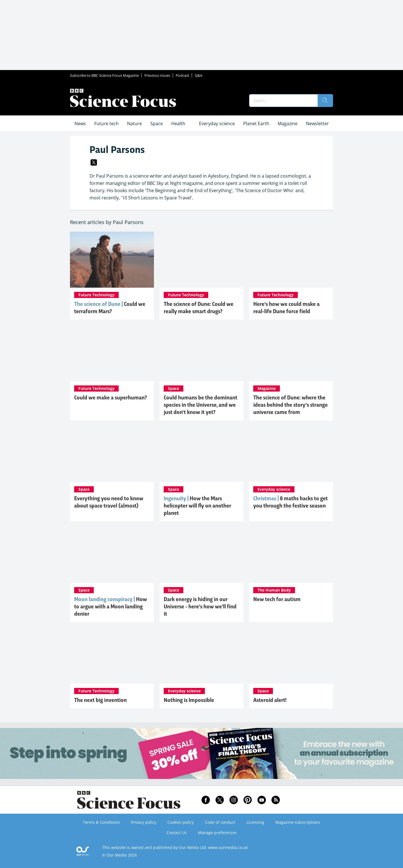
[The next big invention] (112, 656)
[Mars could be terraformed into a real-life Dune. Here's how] (112, 260)
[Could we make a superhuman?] (112, 353)
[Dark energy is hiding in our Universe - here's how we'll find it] (201, 555)
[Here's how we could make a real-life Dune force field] (291, 260)
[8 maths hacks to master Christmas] (291, 454)
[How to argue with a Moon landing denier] (112, 555)
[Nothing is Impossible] (201, 656)
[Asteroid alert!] (291, 656)
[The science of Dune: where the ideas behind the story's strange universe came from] (291, 353)
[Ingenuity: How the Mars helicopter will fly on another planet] (201, 454)
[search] (325, 101)
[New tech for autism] (291, 555)
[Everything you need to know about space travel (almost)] (112, 454)
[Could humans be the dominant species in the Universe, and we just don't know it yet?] (201, 353)
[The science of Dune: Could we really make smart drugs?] (201, 260)
